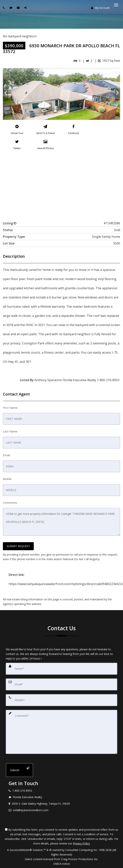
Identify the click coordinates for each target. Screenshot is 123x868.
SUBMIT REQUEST (18, 546)
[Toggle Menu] (116, 5)
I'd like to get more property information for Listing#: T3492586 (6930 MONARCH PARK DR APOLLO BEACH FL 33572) (62, 522)
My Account (100, 8)
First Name (10, 408)
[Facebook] (73, 130)
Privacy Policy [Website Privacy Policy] (81, 843)
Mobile (7, 479)
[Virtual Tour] (17, 130)
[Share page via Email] (26, 8)
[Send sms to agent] (11, 8)
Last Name (10, 431)
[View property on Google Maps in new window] (61, 185)
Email (6, 455)
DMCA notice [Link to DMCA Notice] (62, 864)
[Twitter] (17, 145)
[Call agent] (4, 8)
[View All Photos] (45, 145)
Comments (10, 503)
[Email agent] (19, 8)
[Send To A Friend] (45, 130)
